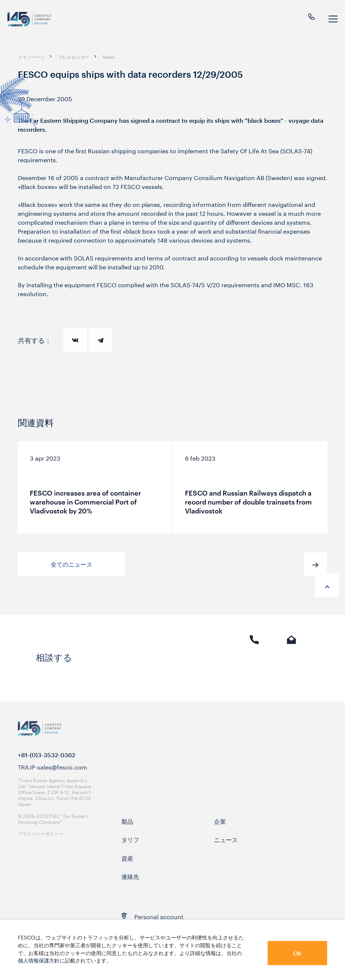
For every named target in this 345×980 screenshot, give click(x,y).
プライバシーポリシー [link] (41, 840)
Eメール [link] (291, 662)
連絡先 (130, 884)
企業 (220, 829)
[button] (315, 564)
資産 (127, 865)
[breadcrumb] (31, 57)
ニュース (226, 847)
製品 (127, 829)
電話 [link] (254, 662)
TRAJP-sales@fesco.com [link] (52, 774)
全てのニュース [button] (71, 564)
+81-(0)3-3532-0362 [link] (47, 763)
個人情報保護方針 (39, 960)
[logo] (30, 19)
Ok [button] (297, 953)
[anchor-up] (327, 585)
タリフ (130, 847)
